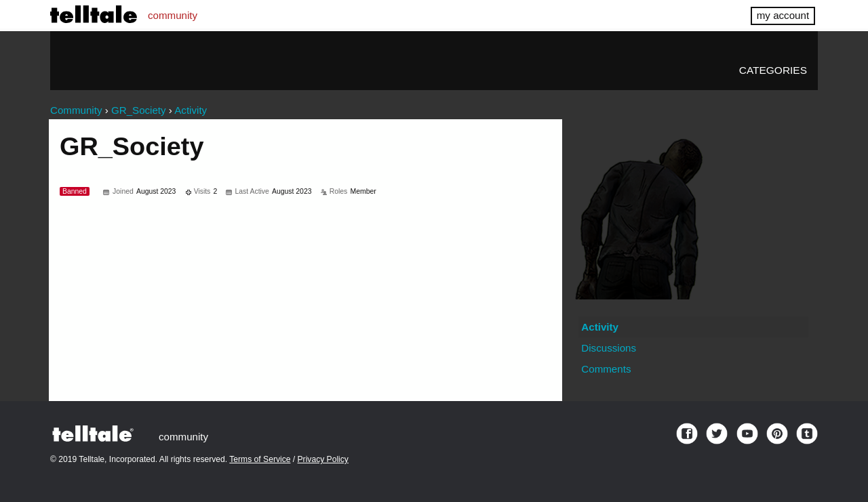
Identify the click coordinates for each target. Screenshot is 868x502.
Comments (606, 369)
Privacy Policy (323, 459)
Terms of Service (260, 459)
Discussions (609, 348)
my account (783, 15)
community (173, 15)
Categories (773, 70)
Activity (600, 327)
